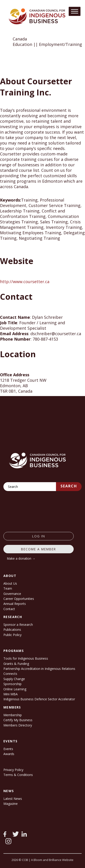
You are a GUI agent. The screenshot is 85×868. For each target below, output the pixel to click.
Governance (12, 594)
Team (8, 588)
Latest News (13, 799)
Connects (10, 674)
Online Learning (15, 689)
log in (39, 536)
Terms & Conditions (18, 775)
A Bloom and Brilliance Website (52, 860)
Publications (12, 630)
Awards (9, 754)
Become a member (39, 549)
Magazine (11, 804)
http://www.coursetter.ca (25, 282)
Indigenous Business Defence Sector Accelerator (39, 699)
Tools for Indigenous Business (26, 658)
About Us (10, 583)
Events (8, 749)
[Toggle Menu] (75, 11)
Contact (9, 609)
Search (69, 486)
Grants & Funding (16, 664)
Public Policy (12, 635)
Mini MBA (11, 694)
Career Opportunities (19, 599)
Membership (13, 715)
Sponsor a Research (18, 625)
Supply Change (14, 679)
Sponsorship (12, 684)
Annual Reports (15, 604)
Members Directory (18, 725)
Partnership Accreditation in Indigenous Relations (39, 669)
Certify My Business (18, 720)
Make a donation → (21, 558)
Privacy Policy (13, 770)
